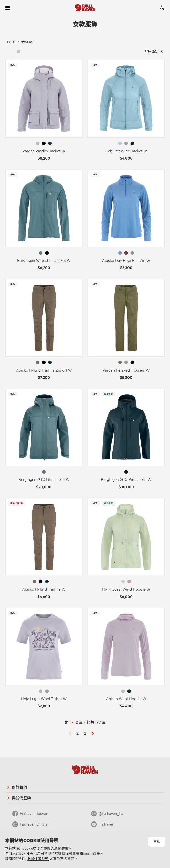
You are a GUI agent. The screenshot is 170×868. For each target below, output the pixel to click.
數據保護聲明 (38, 859)
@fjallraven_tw (111, 814)
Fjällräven (106, 824)
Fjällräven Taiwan (34, 814)
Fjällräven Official (34, 824)
